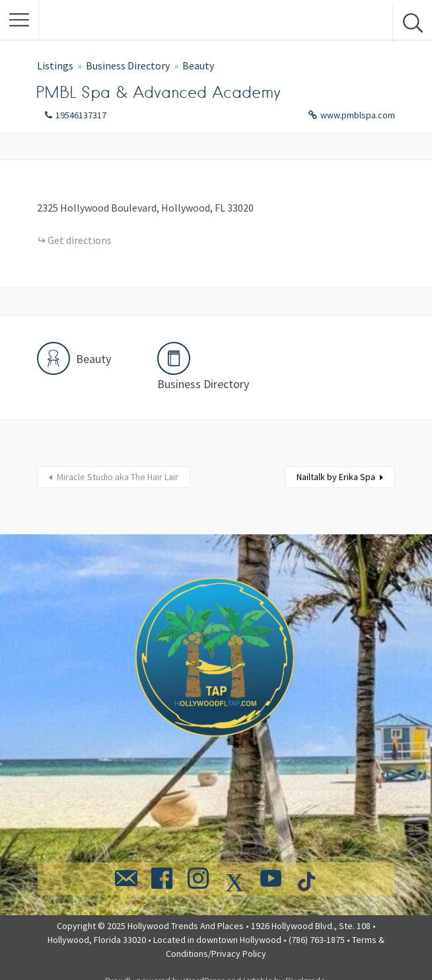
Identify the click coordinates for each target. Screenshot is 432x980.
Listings (55, 65)
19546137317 (81, 115)
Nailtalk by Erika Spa (336, 477)
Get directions (80, 240)
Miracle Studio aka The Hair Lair (118, 477)
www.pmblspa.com (358, 115)
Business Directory (128, 65)
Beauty (198, 65)
